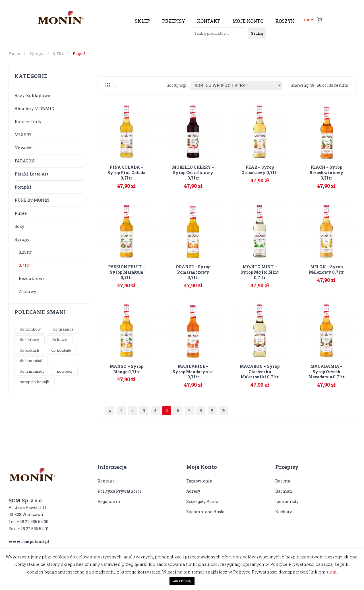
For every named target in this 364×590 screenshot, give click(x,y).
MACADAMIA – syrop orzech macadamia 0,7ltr (326, 372)
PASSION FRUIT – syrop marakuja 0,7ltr (127, 272)
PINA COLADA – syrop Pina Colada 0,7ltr (126, 173)
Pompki (23, 187)
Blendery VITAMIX (34, 108)
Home (14, 53)
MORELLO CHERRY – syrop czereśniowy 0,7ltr (193, 173)
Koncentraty (28, 121)
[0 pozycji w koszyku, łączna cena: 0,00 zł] (312, 20)
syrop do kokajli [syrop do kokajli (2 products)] (35, 382)
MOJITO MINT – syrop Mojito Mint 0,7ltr (260, 272)
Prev (110, 411)
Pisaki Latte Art (31, 174)
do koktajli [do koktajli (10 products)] (29, 350)
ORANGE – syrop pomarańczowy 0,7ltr (193, 272)
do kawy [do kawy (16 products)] (59, 340)
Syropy (37, 53)
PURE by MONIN (32, 200)
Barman (284, 491)
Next (224, 411)
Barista (283, 481)
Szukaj (257, 33)
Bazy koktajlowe (32, 95)
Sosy (19, 226)
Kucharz (284, 512)
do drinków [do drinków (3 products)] (30, 329)
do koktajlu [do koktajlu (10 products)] (61, 350)
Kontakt (106, 481)
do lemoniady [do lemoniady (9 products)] (32, 371)
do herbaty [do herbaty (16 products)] (30, 340)
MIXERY (23, 135)
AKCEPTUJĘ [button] (182, 581)
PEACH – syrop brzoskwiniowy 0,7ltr (326, 173)
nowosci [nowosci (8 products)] (65, 371)
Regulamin (109, 501)
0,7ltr (58, 53)
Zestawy (28, 291)
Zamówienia (199, 481)
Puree (21, 213)
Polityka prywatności (119, 491)
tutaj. (332, 572)
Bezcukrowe (32, 278)
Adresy (193, 491)
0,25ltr (25, 252)
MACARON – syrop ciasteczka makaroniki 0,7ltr (260, 372)
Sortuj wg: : (177, 85)
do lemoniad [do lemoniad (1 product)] (31, 361)
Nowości (24, 148)
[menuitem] (142, 21)
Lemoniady (287, 501)
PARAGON (25, 161)
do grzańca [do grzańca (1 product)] (63, 329)
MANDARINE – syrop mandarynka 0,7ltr (193, 372)
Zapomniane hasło (205, 512)
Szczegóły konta (202, 501)
